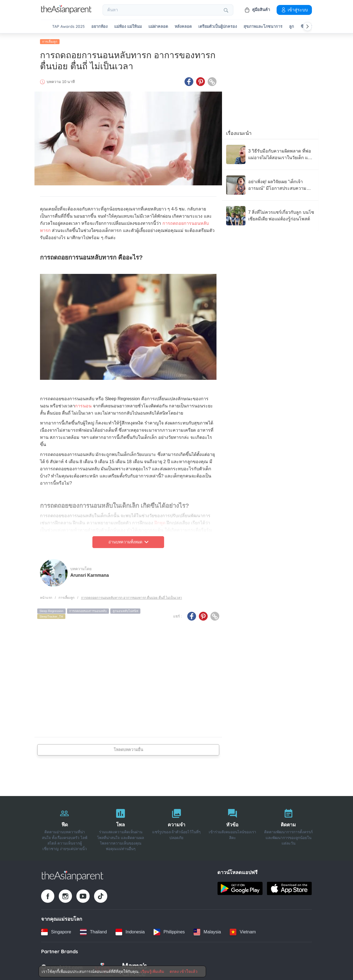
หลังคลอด (183, 27)
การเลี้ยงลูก (50, 41)
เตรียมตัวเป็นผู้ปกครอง (218, 27)
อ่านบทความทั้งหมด (128, 541)
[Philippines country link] (169, 931)
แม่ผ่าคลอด (158, 27)
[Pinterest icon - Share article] (200, 81)
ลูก (292, 27)
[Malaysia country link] (207, 931)
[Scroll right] (307, 26)
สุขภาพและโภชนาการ (263, 27)
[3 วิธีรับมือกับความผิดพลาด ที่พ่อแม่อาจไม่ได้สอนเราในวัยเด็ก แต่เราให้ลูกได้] (270, 153)
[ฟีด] (65, 827)
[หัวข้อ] (232, 827)
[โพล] (121, 827)
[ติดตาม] (288, 827)
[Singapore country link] (56, 931)
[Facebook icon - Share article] (189, 81)
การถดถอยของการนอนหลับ (88, 610)
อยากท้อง (99, 27)
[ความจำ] (177, 827)
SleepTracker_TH (51, 615)
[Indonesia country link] (130, 931)
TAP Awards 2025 (68, 27)
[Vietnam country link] (243, 931)
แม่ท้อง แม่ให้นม (128, 27)
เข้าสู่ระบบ (294, 10)
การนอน (83, 405)
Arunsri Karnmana (90, 574)
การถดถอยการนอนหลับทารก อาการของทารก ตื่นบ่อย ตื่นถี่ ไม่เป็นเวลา (132, 597)
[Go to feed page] (66, 12)
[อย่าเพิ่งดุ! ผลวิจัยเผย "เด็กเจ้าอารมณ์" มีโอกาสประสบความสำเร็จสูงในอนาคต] (270, 184)
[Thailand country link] (93, 931)
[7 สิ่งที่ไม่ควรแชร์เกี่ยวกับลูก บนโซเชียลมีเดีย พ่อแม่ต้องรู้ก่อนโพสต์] (270, 215)
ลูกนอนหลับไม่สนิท (125, 610)
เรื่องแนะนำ (239, 132)
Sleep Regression (51, 610)
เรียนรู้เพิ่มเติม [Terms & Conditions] (152, 971)
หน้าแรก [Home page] (46, 597)
